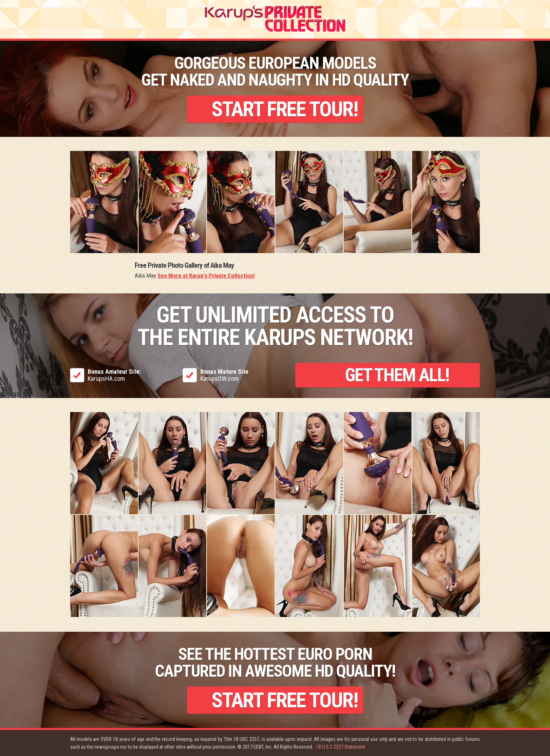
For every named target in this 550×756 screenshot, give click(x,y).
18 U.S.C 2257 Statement (341, 747)
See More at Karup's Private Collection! (206, 276)
